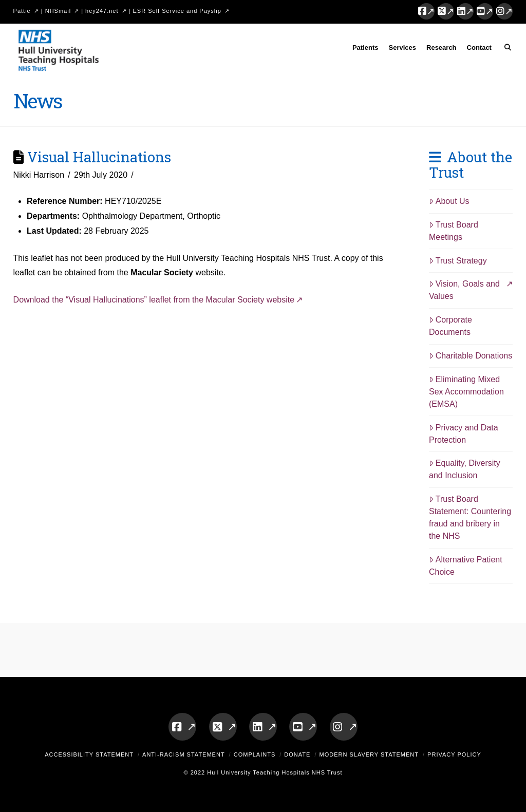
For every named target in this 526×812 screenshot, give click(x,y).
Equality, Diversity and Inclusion (465, 469)
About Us (449, 201)
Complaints (255, 754)
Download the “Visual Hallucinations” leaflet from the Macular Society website (154, 300)
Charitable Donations (471, 356)
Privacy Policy (454, 754)
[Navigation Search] (505, 49)
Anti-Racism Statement (184, 754)
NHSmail (58, 11)
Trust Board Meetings (454, 231)
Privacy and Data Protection (464, 434)
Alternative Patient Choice (466, 566)
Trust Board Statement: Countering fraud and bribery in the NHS (470, 517)
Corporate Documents (450, 326)
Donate (297, 754)
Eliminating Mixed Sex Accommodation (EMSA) (466, 392)
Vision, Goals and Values (464, 290)
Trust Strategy (458, 261)
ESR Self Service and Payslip (177, 11)
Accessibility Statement (89, 754)
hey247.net (102, 11)
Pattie (22, 11)
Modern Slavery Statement (369, 754)
